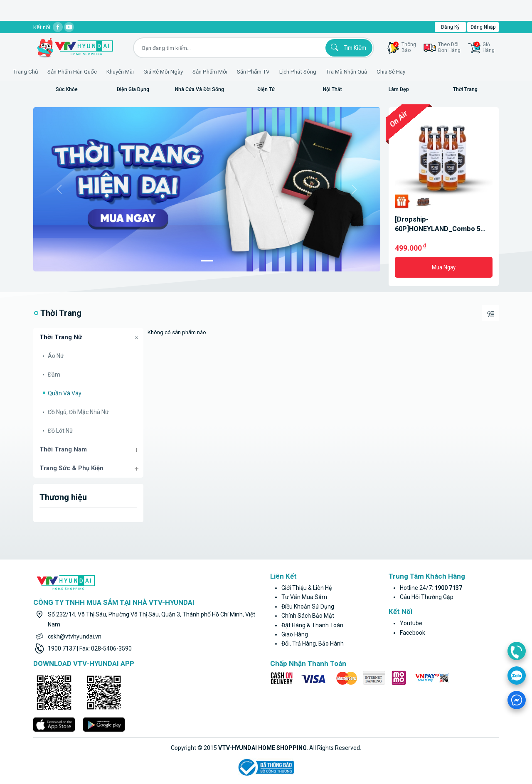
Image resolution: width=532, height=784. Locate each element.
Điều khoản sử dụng (308, 606)
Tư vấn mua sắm (304, 597)
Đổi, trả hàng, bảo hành (313, 643)
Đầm (54, 375)
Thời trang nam (63, 449)
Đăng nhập (483, 27)
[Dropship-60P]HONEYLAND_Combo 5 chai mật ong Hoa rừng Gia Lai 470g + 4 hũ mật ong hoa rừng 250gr (443, 224)
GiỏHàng (484, 47)
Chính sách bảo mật (308, 616)
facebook (413, 633)
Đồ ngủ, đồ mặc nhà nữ (78, 412)
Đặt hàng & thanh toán (312, 625)
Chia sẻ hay (415, 71)
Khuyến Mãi (145, 71)
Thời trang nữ (61, 337)
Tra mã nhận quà (371, 71)
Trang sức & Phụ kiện (71, 468)
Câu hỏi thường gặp (427, 597)
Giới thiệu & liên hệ (307, 588)
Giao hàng (295, 634)
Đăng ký (450, 27)
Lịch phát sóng (322, 71)
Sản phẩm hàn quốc (97, 71)
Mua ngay (444, 267)
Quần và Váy (65, 393)
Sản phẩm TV (278, 71)
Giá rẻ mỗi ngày (188, 71)
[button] (59, 189)
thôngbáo (405, 47)
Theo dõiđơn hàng (449, 47)
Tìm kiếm (347, 47)
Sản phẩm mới (234, 71)
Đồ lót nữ (60, 431)
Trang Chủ (50, 71)
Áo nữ (56, 356)
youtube (411, 623)
